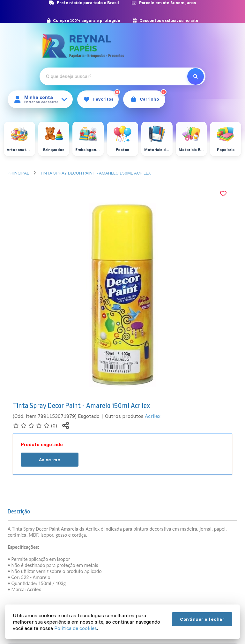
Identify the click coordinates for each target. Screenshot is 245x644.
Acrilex (153, 416)
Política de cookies (76, 628)
